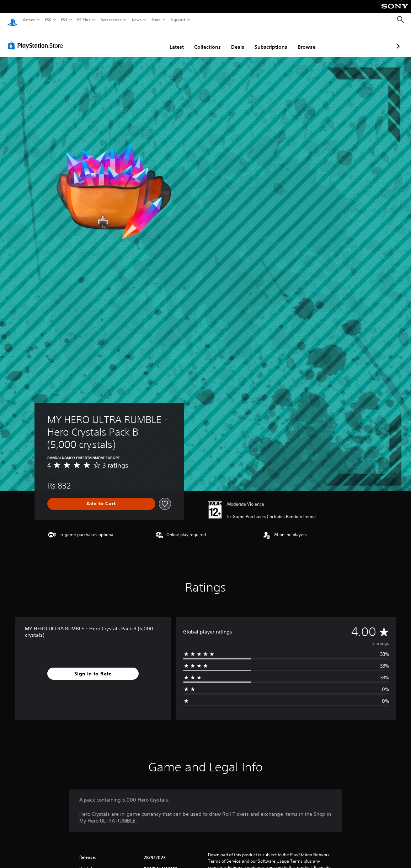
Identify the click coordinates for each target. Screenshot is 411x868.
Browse (269, 40)
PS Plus (84, 20)
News (137, 20)
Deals (200, 40)
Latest (139, 40)
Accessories (111, 20)
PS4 (64, 20)
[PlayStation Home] (12, 20)
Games (28, 20)
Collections (170, 40)
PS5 (48, 20)
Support (178, 20)
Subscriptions (233, 40)
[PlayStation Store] (37, 39)
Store (156, 20)
